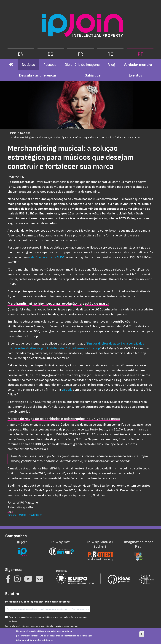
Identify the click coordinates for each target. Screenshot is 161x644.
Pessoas (50, 65)
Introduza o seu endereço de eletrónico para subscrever (38, 602)
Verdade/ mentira (138, 65)
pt (140, 54)
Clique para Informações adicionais (34, 641)
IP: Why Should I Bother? (100, 549)
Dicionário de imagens (82, 65)
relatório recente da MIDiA (47, 257)
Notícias (28, 65)
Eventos (135, 75)
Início (13, 133)
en (21, 54)
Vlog (112, 65)
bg (51, 54)
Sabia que (93, 75)
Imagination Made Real (139, 549)
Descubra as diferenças (38, 75)
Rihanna (12, 515)
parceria (67, 390)
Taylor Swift (36, 515)
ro (110, 54)
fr (80, 54)
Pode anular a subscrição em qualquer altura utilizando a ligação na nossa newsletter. (42, 626)
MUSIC (23, 515)
